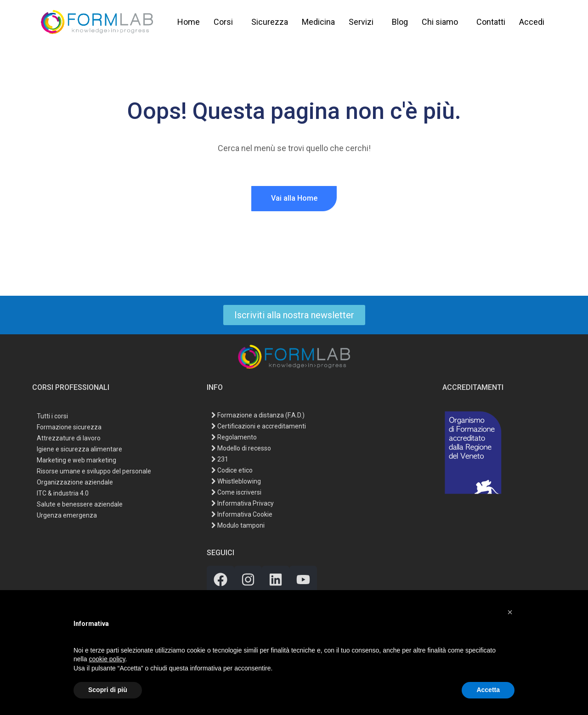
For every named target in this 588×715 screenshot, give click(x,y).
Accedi (532, 22)
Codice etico (232, 470)
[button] (510, 612)
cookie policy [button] (107, 659)
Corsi (223, 22)
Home (189, 22)
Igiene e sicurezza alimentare (79, 449)
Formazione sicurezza (69, 427)
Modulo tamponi (238, 525)
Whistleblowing (236, 481)
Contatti (491, 22)
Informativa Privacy (243, 503)
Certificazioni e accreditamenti (259, 426)
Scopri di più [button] (108, 690)
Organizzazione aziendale (75, 482)
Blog (400, 22)
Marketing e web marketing (76, 460)
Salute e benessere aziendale (80, 504)
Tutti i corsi (52, 416)
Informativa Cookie (242, 514)
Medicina (318, 22)
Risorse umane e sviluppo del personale (94, 471)
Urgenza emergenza (67, 515)
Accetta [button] (488, 690)
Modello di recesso (241, 448)
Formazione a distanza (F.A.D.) (258, 415)
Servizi (361, 22)
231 (220, 459)
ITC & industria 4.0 (63, 493)
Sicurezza (270, 22)
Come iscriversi (236, 492)
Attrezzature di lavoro (69, 438)
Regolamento (234, 437)
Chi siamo (440, 22)
